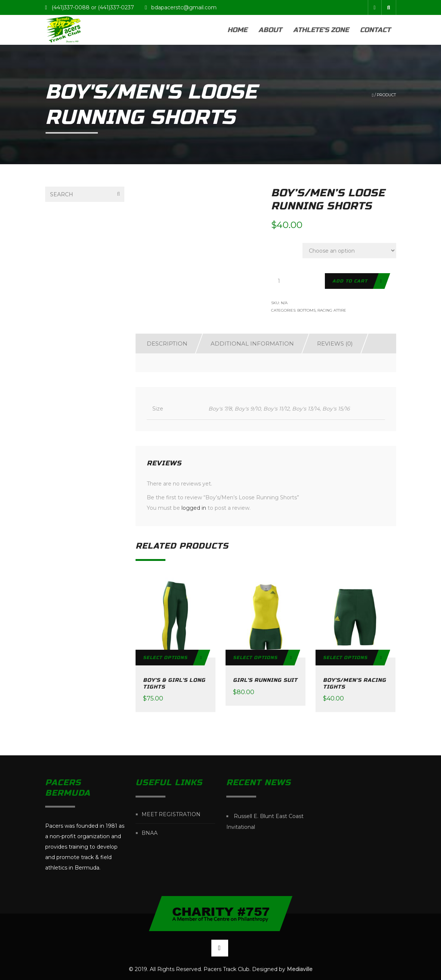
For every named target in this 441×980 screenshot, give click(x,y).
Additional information (252, 344)
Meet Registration (171, 814)
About (270, 30)
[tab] (164, 344)
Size (281, 247)
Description (167, 344)
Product (386, 95)
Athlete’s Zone (321, 30)
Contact (375, 30)
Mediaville (300, 969)
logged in (194, 508)
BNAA (150, 833)
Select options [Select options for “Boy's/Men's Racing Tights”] (345, 658)
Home (237, 30)
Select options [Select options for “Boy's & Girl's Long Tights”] (165, 658)
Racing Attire (332, 310)
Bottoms (306, 310)
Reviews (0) (335, 344)
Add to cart (350, 281)
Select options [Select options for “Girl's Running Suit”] (255, 658)
